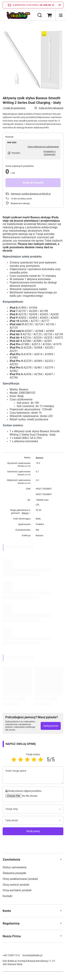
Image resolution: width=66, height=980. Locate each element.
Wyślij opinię (33, 831)
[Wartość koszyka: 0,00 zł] (49, 15)
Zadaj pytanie (51, 726)
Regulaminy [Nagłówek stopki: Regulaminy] (11, 923)
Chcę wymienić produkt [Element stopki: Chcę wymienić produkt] (17, 890)
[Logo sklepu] (18, 15)
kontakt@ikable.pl (32, 955)
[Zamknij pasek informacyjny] (60, 5)
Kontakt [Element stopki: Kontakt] (7, 896)
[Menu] (61, 15)
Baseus (40, 458)
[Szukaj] (40, 15)
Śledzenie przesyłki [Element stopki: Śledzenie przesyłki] (14, 873)
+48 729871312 (11, 955)
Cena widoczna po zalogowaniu (43, 147)
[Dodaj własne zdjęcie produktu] (29, 796)
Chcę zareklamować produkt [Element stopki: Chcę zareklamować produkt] (20, 879)
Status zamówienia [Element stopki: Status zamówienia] (15, 867)
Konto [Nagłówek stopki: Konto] (7, 911)
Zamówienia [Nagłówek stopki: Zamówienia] (11, 859)
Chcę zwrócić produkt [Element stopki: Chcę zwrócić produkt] (16, 885)
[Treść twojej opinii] (33, 775)
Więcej (25, 513)
